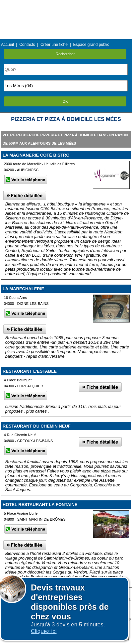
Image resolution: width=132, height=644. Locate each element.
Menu (66, 5)
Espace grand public (91, 45)
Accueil (7, 45)
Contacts (27, 45)
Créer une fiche (54, 45)
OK (65, 101)
